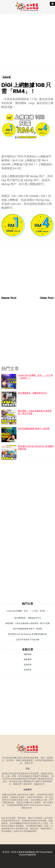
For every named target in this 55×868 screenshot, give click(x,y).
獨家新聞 (28, 654)
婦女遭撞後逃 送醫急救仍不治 (32, 393)
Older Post (47, 298)
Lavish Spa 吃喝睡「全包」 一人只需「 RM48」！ (35, 377)
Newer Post (9, 298)
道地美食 (28, 670)
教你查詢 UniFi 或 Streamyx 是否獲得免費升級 (36, 448)
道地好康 (7, 77)
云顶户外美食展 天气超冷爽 (27, 640)
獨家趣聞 (28, 659)
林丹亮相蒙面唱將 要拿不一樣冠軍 (34, 429)
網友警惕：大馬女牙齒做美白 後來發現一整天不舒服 (35, 412)
